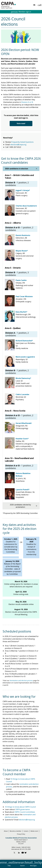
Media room (34, 831)
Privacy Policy (21, 834)
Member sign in (21, 12)
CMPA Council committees (25, 812)
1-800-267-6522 (26, 847)
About (6, 831)
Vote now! (21, 123)
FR (34, 5)
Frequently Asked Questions (22, 142)
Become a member (16, 831)
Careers (26, 831)
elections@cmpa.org (18, 145)
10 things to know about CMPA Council (20, 807)
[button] (9, 863)
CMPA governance (22, 809)
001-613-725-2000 (25, 849)
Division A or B (27, 102)
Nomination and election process (21, 680)
